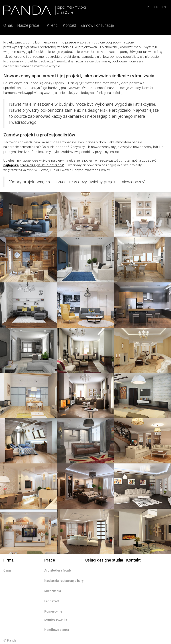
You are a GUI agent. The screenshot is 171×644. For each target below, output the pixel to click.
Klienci (53, 25)
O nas (8, 25)
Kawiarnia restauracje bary (64, 581)
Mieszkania (53, 591)
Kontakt (69, 25)
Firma (8, 560)
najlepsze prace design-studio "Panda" (34, 165)
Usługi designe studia (104, 560)
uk (156, 7)
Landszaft (52, 601)
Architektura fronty (58, 570)
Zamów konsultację (97, 25)
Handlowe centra (57, 630)
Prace (50, 560)
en (164, 7)
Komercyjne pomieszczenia (56, 615)
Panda (12, 640)
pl (148, 7)
